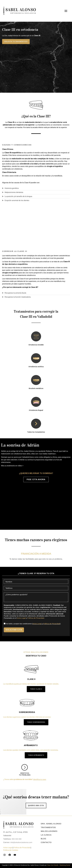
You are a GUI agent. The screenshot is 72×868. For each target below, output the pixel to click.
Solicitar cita (14, 630)
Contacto (46, 842)
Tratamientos (48, 827)
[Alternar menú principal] (66, 11)
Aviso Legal (21, 618)
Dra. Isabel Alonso (51, 824)
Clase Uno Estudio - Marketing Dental (59, 865)
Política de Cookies (11, 850)
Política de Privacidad (36, 618)
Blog (43, 839)
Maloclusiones (49, 831)
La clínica (46, 835)
